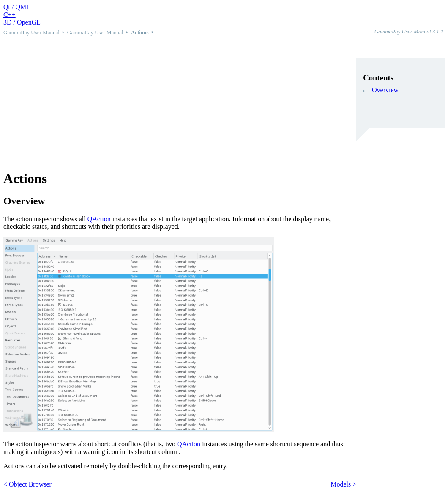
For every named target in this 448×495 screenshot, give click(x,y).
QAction (99, 219)
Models (341, 484)
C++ (10, 15)
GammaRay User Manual (31, 32)
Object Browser (30, 484)
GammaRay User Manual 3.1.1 (409, 32)
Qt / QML (17, 7)
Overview (385, 90)
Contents (378, 78)
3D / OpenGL (22, 22)
